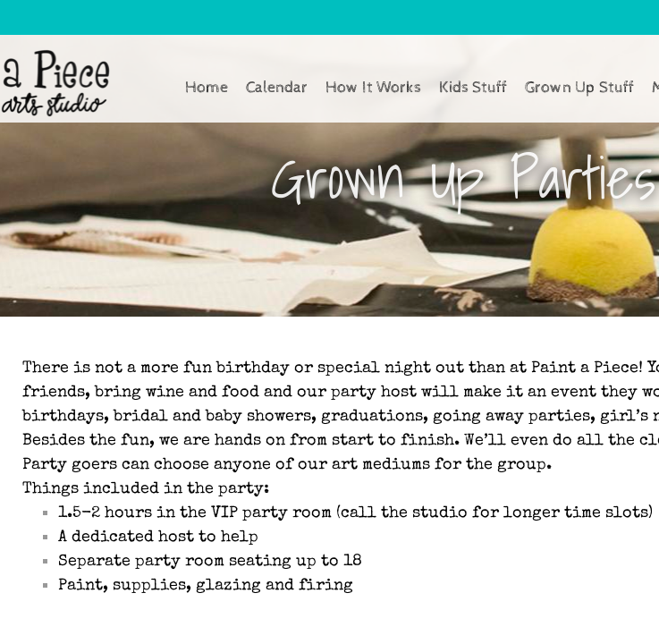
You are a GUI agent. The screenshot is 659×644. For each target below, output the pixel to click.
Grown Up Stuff (579, 87)
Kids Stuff (473, 87)
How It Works (373, 87)
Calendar (277, 87)
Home (207, 87)
